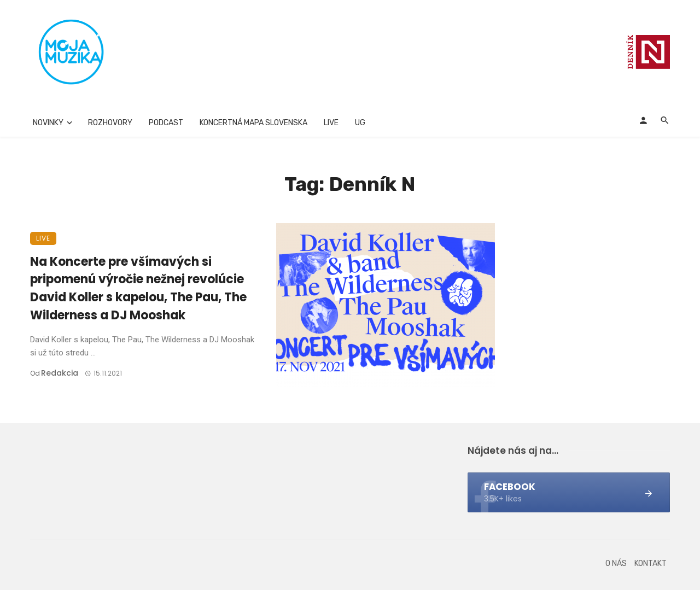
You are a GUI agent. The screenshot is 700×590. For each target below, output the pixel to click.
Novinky (48, 123)
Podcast (166, 123)
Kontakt (651, 563)
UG (360, 123)
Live (331, 123)
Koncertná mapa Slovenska (253, 123)
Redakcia (60, 373)
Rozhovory (110, 123)
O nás (616, 563)
